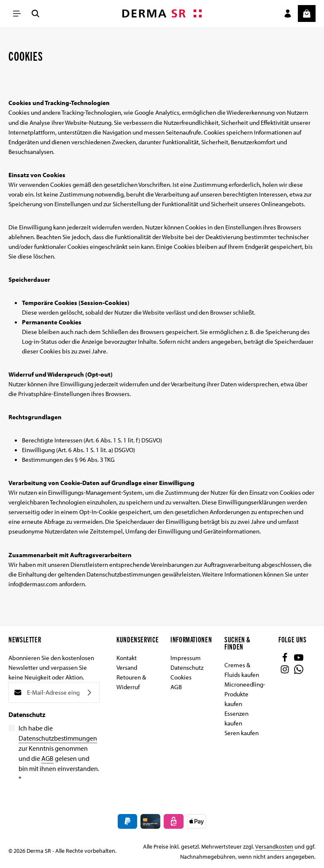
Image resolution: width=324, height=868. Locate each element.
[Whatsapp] (299, 671)
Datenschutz (187, 667)
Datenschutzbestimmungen (58, 738)
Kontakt (127, 658)
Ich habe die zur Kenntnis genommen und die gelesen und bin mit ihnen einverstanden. (59, 753)
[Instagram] (285, 671)
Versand (127, 667)
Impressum (186, 658)
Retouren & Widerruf (131, 682)
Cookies (181, 677)
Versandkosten (274, 846)
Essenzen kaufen (236, 718)
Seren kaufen (242, 733)
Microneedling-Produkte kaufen (245, 694)
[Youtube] (299, 660)
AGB (47, 758)
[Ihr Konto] (288, 13)
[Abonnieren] (89, 692)
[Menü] (17, 13)
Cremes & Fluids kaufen (242, 670)
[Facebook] (285, 660)
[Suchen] (35, 13)
